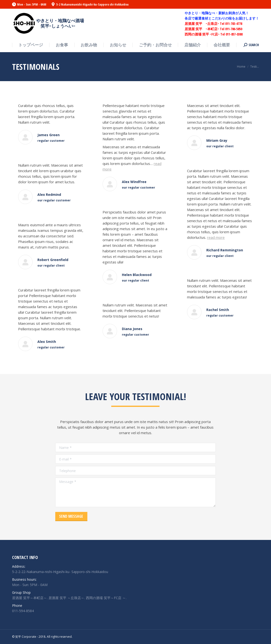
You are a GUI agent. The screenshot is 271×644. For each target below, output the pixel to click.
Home (241, 67)
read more (216, 237)
